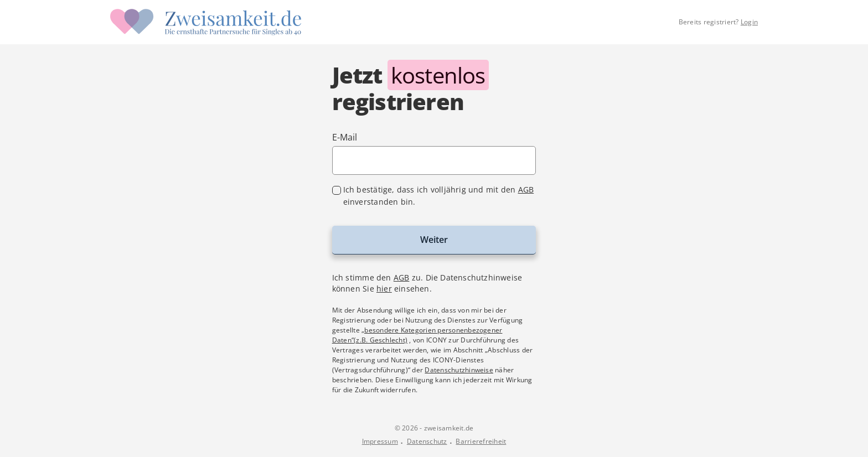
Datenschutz (427, 442)
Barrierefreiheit (481, 442)
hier (384, 289)
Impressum (380, 442)
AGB (526, 189)
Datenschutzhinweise (459, 370)
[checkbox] (434, 196)
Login (749, 22)
